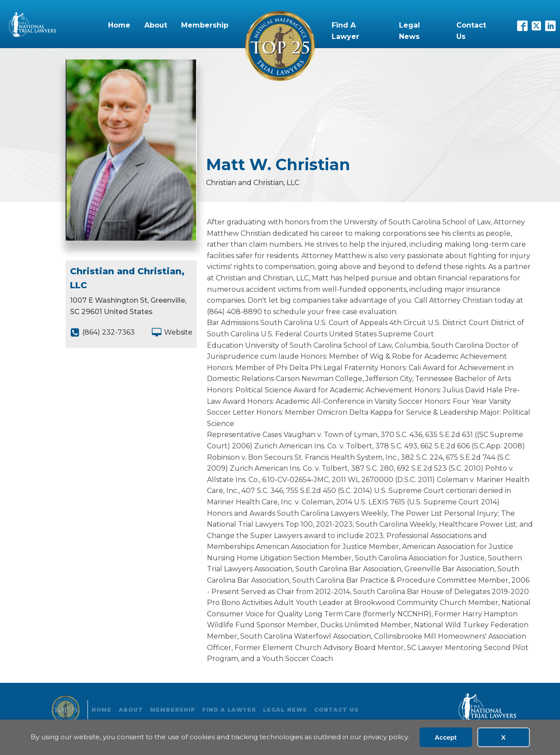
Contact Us (471, 31)
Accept (445, 737)
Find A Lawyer (345, 31)
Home (119, 25)
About (156, 25)
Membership (205, 25)
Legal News (409, 31)
